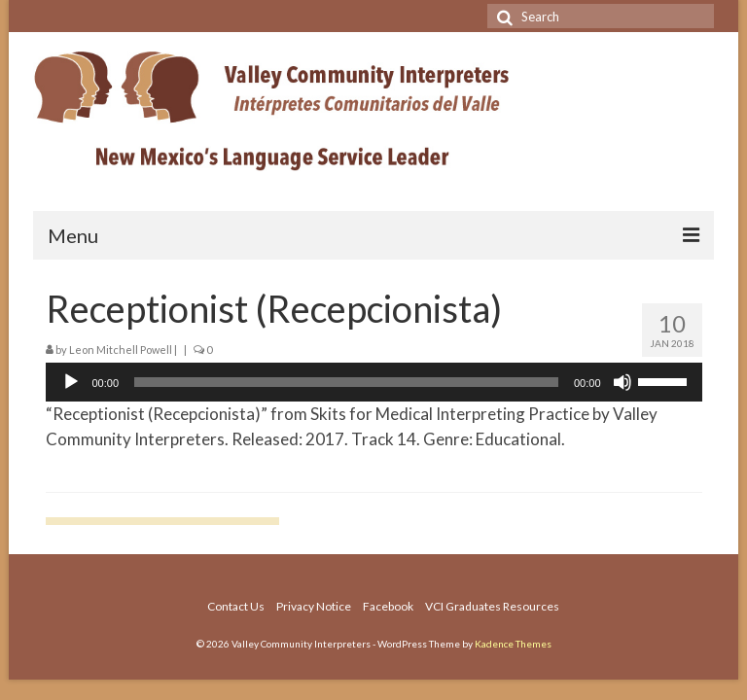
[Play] (71, 382)
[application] (374, 382)
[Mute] (622, 382)
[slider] (346, 382)
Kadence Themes (513, 644)
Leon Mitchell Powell (121, 350)
